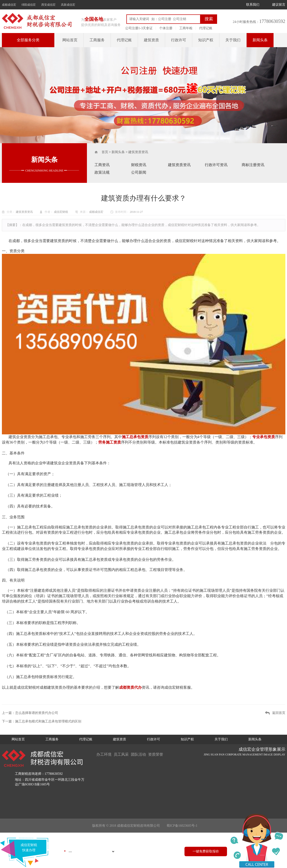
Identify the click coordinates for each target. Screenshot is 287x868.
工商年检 (186, 28)
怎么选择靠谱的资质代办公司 (37, 713)
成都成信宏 (9, 5)
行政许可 (179, 40)
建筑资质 (151, 40)
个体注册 (166, 28)
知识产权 (206, 40)
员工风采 (121, 754)
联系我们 (253, 5)
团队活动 (139, 754)
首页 (105, 152)
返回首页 (279, 713)
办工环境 (104, 754)
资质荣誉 (156, 754)
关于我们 (233, 40)
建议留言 (279, 5)
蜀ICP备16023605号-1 (182, 826)
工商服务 (97, 40)
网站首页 (70, 40)
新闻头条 (260, 40)
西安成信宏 (48, 5)
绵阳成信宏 (29, 5)
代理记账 (206, 28)
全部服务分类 (28, 40)
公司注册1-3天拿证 (139, 28)
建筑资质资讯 (138, 152)
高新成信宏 (68, 5)
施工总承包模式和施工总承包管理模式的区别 (48, 721)
